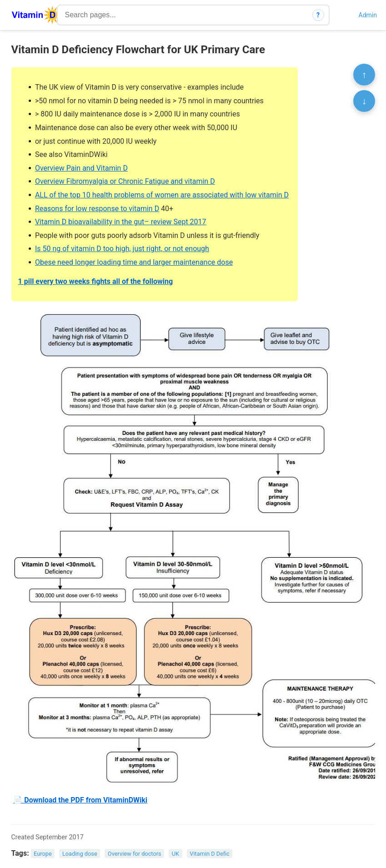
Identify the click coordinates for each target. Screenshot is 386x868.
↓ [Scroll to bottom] (364, 101)
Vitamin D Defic (210, 854)
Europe (43, 854)
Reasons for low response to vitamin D (97, 209)
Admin (368, 15)
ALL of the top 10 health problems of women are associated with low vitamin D (162, 195)
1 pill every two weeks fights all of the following (96, 281)
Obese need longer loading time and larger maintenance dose (134, 262)
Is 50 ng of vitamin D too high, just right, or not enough (122, 249)
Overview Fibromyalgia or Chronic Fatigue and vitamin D (125, 181)
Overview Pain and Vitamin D (81, 168)
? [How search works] (318, 15)
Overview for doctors (135, 854)
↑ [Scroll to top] (364, 75)
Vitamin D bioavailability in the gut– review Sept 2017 (121, 222)
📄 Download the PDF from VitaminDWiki (80, 800)
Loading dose (80, 854)
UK (175, 854)
